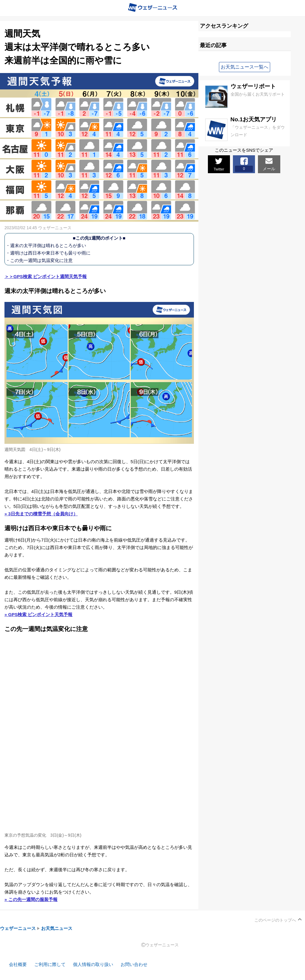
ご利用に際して (50, 964)
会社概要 (18, 964)
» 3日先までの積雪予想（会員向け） (41, 514)
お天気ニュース (57, 928)
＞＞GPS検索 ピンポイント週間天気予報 (46, 276)
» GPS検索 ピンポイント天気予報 (38, 614)
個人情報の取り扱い (93, 964)
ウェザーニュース (18, 928)
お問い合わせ (134, 964)
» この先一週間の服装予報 (31, 899)
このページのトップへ (275, 920)
